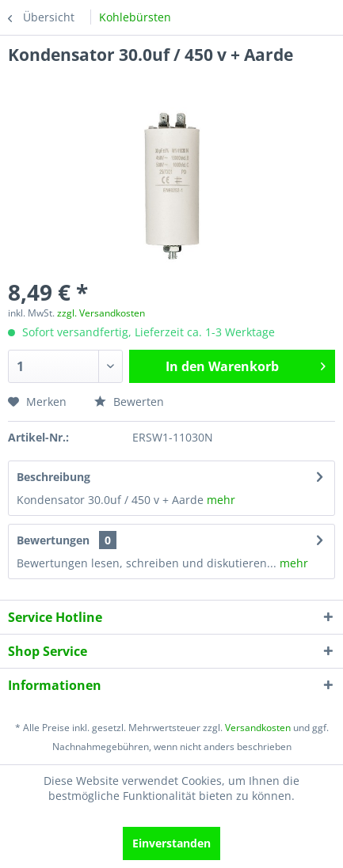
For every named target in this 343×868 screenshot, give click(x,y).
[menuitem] (135, 17)
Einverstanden (171, 843)
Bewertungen (53, 540)
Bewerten (129, 402)
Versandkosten (258, 728)
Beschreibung (53, 477)
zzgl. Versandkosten (101, 313)
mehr (219, 500)
